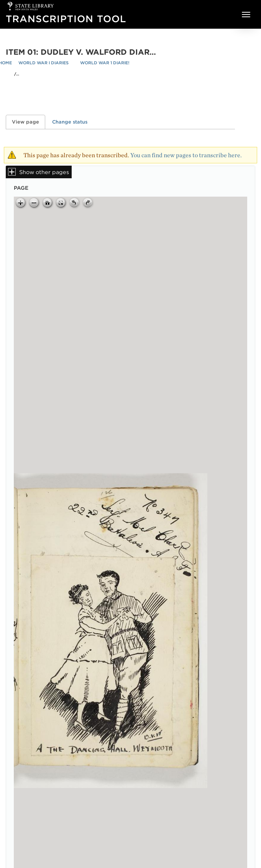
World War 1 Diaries (105, 63)
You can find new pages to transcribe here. (186, 155)
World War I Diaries (43, 63)
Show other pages (44, 172)
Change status (70, 122)
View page (29, 122)
